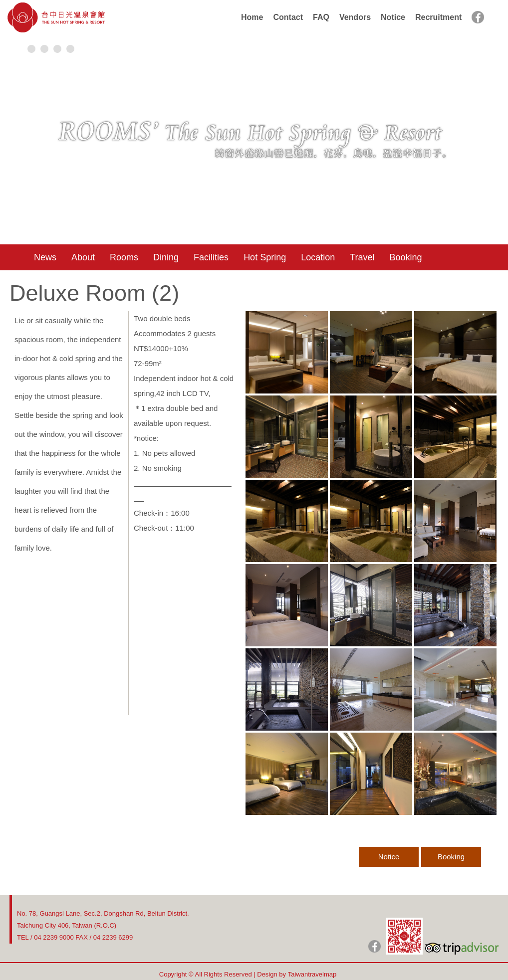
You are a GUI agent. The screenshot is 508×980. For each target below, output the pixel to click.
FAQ (321, 17)
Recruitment (438, 17)
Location (318, 257)
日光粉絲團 (375, 946)
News (45, 257)
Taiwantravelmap (312, 974)
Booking (406, 257)
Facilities (211, 257)
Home (252, 17)
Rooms (124, 257)
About (83, 257)
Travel (362, 257)
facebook (478, 17)
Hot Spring (265, 257)
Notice (393, 17)
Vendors (355, 17)
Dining (166, 257)
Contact (288, 17)
